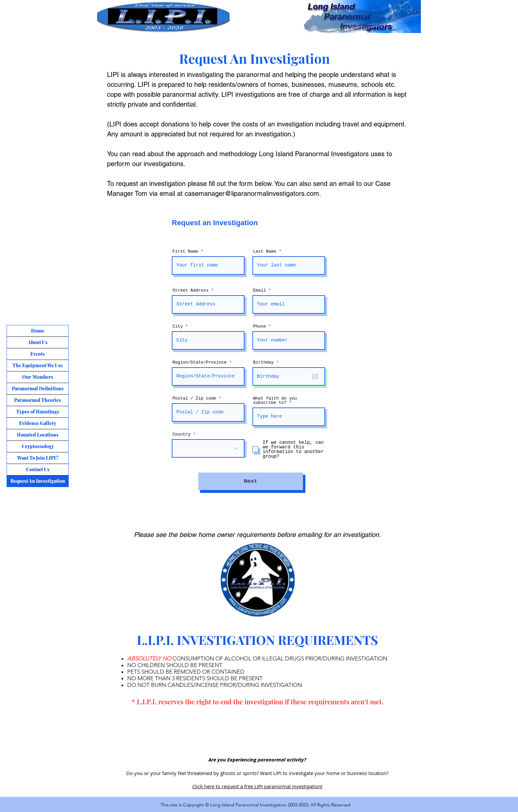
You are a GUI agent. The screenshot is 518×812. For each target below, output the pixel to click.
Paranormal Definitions (38, 388)
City (178, 326)
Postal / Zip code (194, 398)
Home (38, 331)
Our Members (38, 377)
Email (259, 290)
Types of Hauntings (38, 412)
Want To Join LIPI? (38, 458)
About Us (38, 342)
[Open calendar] (315, 376)
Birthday (267, 362)
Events (38, 354)
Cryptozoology (38, 446)
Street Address (190, 290)
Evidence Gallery (38, 423)
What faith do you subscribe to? (275, 401)
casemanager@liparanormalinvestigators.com (252, 194)
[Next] (251, 481)
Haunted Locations (38, 435)
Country (182, 434)
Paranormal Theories (38, 400)
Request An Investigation (38, 481)
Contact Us (38, 469)
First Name (185, 251)
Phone (259, 326)
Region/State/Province (200, 362)
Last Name (265, 251)
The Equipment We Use (38, 365)
